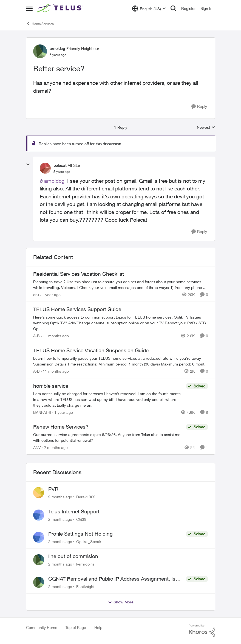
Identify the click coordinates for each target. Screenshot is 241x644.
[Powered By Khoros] (202, 631)
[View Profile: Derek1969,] (39, 493)
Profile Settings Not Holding (80, 534)
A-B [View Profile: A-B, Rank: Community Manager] (36, 336)
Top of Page (76, 627)
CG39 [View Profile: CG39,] (81, 519)
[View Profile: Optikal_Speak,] (39, 537)
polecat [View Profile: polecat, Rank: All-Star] (60, 165)
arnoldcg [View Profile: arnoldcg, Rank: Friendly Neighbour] (57, 48)
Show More (121, 602)
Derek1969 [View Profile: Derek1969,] (86, 497)
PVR (53, 489)
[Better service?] (62, 172)
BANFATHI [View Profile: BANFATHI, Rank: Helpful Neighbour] (42, 412)
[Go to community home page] (60, 9)
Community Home (42, 627)
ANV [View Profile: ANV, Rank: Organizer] (37, 447)
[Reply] (199, 107)
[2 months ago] (55, 447)
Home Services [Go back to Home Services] (40, 24)
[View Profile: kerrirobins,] (39, 560)
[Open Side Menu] (29, 9)
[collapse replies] (28, 165)
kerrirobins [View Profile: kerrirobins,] (85, 564)
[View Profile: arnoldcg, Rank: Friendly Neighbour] (40, 51)
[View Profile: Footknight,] (39, 582)
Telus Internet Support (74, 511)
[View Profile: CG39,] (39, 515)
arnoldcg (54, 181)
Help (98, 627)
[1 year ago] (50, 295)
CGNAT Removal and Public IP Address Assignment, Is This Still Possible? (112, 579)
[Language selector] (149, 9)
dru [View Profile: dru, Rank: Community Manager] (36, 295)
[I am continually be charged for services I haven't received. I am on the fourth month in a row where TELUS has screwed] (108, 399)
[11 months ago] (55, 336)
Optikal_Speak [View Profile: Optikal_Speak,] (89, 542)
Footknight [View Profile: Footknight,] (85, 586)
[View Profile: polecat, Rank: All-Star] (45, 168)
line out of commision (73, 556)
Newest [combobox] (206, 127)
